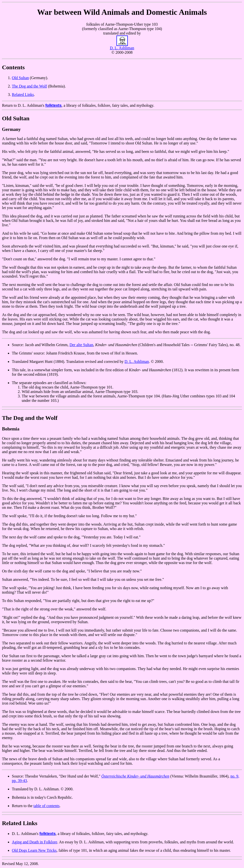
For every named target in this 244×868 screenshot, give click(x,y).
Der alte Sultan (81, 345)
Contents (13, 67)
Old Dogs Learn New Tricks (34, 850)
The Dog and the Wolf (29, 86)
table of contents (47, 806)
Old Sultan (20, 78)
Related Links (23, 95)
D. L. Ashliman (137, 362)
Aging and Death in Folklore (35, 842)
